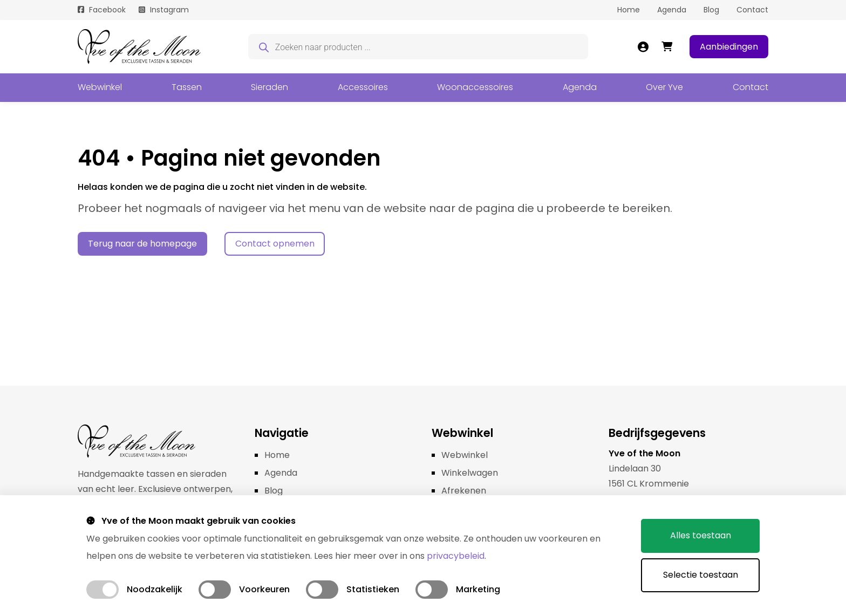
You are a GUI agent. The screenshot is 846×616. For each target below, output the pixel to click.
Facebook (107, 10)
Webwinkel (100, 87)
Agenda (672, 10)
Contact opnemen (275, 244)
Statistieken (373, 589)
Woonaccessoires (475, 87)
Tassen (187, 87)
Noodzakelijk (155, 589)
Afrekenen (464, 491)
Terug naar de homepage (142, 244)
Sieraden (270, 87)
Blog (711, 10)
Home (629, 10)
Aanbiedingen (729, 47)
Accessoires (363, 87)
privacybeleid (456, 556)
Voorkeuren (264, 589)
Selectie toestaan (701, 575)
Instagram (169, 10)
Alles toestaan (701, 535)
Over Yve (664, 87)
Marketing (478, 589)
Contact (752, 10)
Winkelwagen (470, 473)
